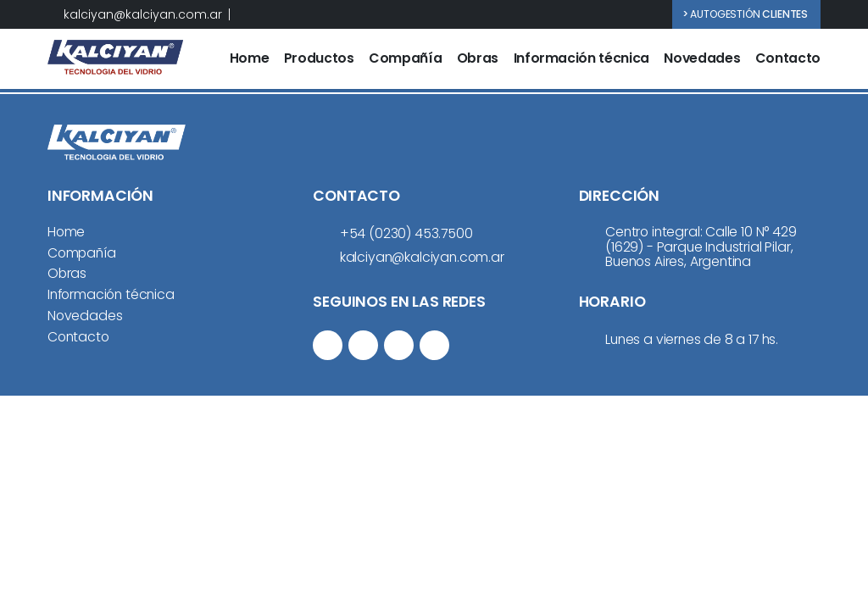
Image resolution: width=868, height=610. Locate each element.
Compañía (405, 59)
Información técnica (581, 59)
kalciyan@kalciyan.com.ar (143, 15)
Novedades (702, 59)
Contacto (788, 59)
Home (250, 59)
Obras (478, 59)
